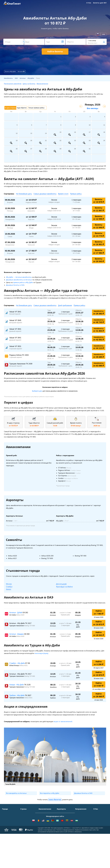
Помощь (96, 821)
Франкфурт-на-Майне (64, 587)
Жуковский (61, 821)
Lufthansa (42, 833)
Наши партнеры (99, 827)
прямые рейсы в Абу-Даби (23, 282)
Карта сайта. (93, 864)
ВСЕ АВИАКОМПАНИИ (47, 836)
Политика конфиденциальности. (66, 864)
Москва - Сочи (80, 812)
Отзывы (96, 824)
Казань (5, 833)
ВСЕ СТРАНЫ (25, 836)
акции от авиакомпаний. (63, 721)
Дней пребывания (65, 305)
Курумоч (60, 833)
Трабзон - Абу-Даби (17, 695)
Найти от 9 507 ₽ (99, 684)
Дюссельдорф (61, 584)
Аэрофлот (42, 812)
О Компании (98, 812)
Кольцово (60, 827)
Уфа (3, 830)
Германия (24, 827)
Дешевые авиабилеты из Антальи (19, 280)
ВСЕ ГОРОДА (7, 836)
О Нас (89, 3)
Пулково (60, 824)
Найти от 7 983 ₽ (99, 612)
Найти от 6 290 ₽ (99, 663)
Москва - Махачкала (82, 840)
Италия (23, 821)
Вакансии (97, 830)
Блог (95, 833)
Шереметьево (62, 815)
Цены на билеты (29, 84)
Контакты (97, 815)
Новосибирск (7, 824)
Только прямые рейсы (36, 108)
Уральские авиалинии (47, 818)
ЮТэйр (41, 821)
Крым (22, 812)
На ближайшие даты (24, 194)
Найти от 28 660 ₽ (99, 695)
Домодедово (61, 812)
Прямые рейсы (76, 194)
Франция (24, 824)
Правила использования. (82, 864)
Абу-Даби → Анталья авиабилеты (19, 277)
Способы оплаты (99, 818)
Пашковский (61, 830)
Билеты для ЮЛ (100, 3)
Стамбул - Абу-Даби (17, 663)
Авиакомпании (42, 84)
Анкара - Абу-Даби (17, 685)
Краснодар (6, 821)
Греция (23, 833)
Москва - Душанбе (82, 832)
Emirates (42, 827)
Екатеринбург (7, 827)
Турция (23, 815)
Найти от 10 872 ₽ (99, 623)
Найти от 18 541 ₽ (99, 634)
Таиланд (23, 818)
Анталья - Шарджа (17, 634)
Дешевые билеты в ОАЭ (15, 285)
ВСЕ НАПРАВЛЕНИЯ (82, 843)
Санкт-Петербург (8, 815)
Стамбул (9, 587)
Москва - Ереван (81, 821)
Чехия (23, 830)
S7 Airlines (42, 815)
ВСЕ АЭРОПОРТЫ (63, 836)
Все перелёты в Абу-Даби (50, 793)
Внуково (60, 818)
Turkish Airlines (44, 830)
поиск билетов (55, 800)
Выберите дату (37, 391)
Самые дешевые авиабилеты (45, 194)
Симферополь (7, 818)
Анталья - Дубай (16, 613)
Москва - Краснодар (82, 824)
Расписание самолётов (13, 84)
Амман (9, 589)
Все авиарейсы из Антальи (16, 793)
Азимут (41, 824)
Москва (9, 584)
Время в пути (63, 194)
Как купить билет (100, 836)
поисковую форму (41, 653)
